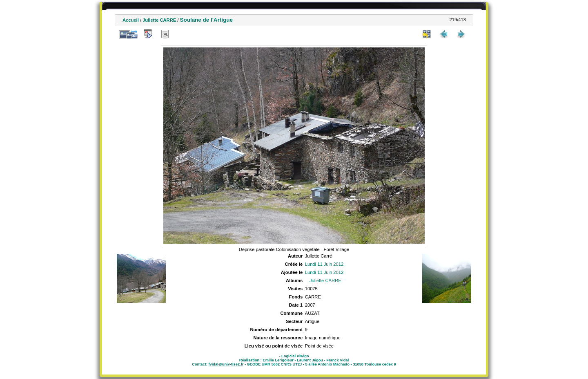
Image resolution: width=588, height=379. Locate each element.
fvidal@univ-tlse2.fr (226, 364)
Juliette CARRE (159, 20)
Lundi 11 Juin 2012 (324, 264)
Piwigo (303, 356)
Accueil (131, 20)
